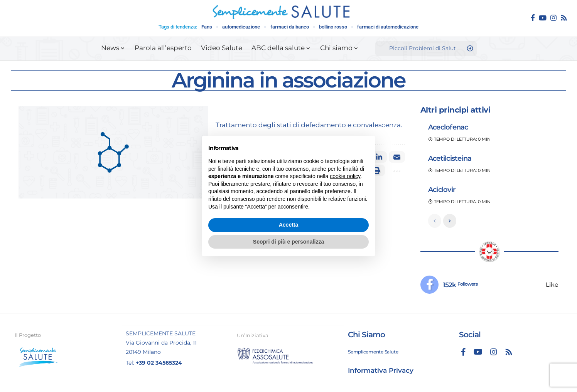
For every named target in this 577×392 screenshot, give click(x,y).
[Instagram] (553, 18)
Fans (207, 27)
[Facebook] (533, 18)
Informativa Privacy (381, 371)
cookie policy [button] (345, 176)
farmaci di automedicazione (388, 27)
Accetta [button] (289, 225)
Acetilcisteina (450, 158)
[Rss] (564, 18)
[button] (396, 170)
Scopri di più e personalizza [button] (288, 242)
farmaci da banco (290, 27)
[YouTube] (543, 18)
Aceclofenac (448, 127)
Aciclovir (442, 190)
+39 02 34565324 (159, 363)
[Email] (397, 157)
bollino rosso (333, 27)
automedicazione (241, 27)
